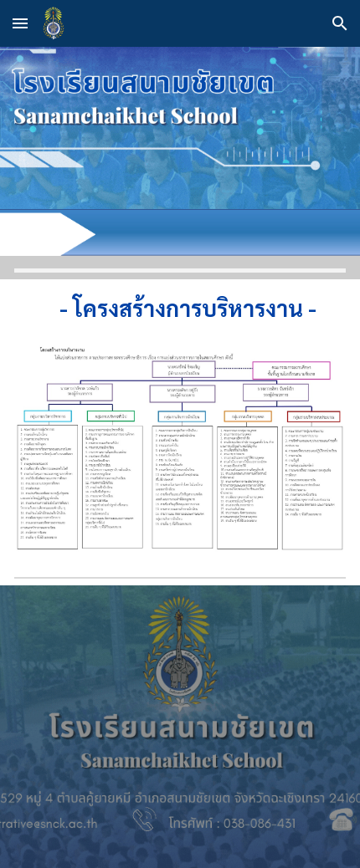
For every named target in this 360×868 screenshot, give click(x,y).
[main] (180, 308)
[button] (20, 23)
